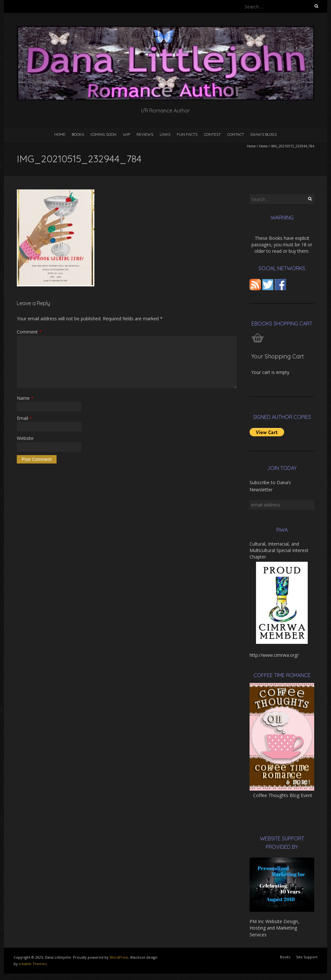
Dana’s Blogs (264, 134)
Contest (212, 134)
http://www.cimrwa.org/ (274, 655)
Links (165, 134)
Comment (29, 332)
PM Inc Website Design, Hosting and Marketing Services (274, 928)
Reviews (145, 134)
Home (60, 134)
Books (78, 134)
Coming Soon (103, 134)
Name (25, 398)
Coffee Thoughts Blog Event (283, 795)
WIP (126, 134)
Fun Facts (187, 134)
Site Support (307, 957)
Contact (236, 134)
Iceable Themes (33, 964)
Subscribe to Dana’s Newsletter (270, 486)
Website (25, 438)
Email (24, 418)
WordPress (119, 957)
